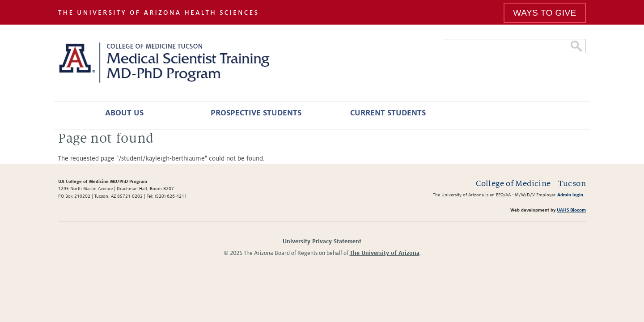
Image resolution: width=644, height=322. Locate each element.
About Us (124, 113)
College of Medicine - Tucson (531, 184)
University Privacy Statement (322, 241)
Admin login (570, 195)
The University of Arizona (385, 253)
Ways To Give (544, 13)
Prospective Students (256, 113)
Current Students (388, 113)
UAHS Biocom (571, 210)
